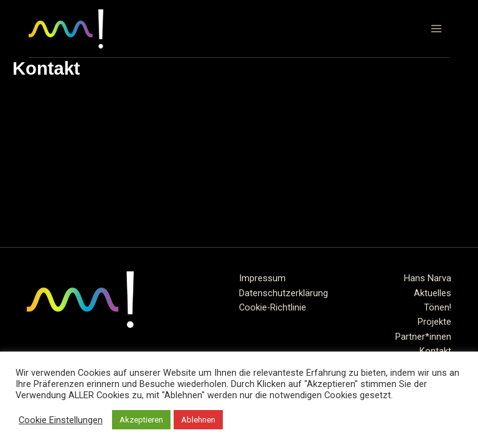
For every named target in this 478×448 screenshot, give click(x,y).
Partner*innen (423, 337)
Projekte (434, 322)
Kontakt (435, 351)
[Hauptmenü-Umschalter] (436, 29)
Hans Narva (428, 278)
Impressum (262, 278)
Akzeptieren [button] (141, 420)
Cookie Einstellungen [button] (61, 420)
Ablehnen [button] (198, 420)
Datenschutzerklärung (284, 293)
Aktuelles (433, 293)
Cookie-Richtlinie (273, 307)
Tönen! (438, 307)
